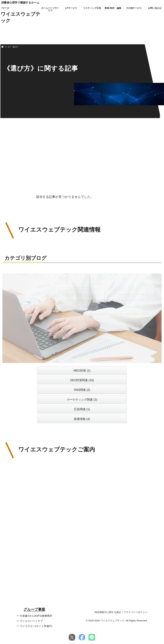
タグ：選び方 (13, 47)
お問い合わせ (155, 8)
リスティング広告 (92, 8)
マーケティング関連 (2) (82, 400)
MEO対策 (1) (82, 370)
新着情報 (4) (82, 419)
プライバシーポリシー (135, 612)
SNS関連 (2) (82, 390)
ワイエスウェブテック (20, 17)
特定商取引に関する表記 (108, 612)
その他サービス (134, 8)
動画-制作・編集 (113, 8)
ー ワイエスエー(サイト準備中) (34, 626)
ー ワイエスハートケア (30, 621)
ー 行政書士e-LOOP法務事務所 (34, 616)
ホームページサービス (50, 9)
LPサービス (71, 8)
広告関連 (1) (82, 409)
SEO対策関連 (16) (82, 380)
